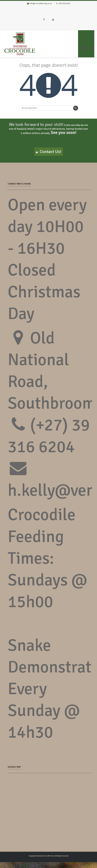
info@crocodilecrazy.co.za (41, 3)
